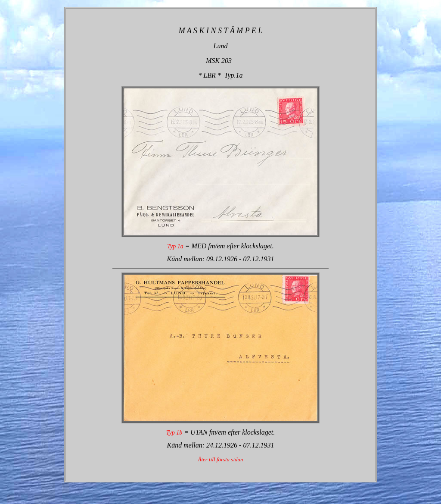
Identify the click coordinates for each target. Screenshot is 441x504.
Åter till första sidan (220, 459)
